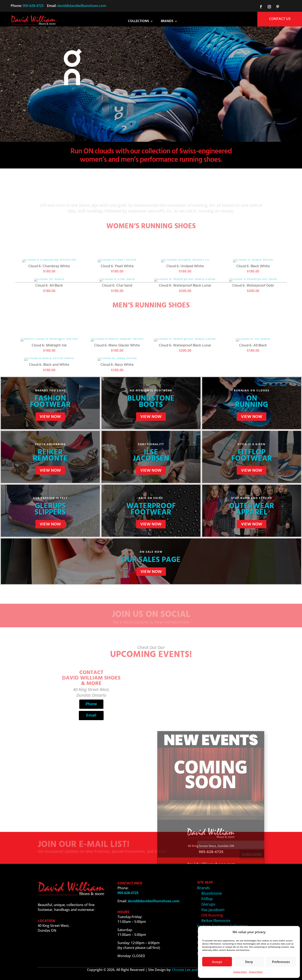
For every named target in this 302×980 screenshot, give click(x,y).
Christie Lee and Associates (194, 970)
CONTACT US (280, 19)
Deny (249, 962)
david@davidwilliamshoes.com (82, 6)
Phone (91, 704)
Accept (217, 962)
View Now (50, 417)
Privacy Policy (256, 972)
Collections (138, 22)
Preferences (281, 962)
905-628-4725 (33, 6)
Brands (167, 22)
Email (91, 716)
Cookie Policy (240, 972)
